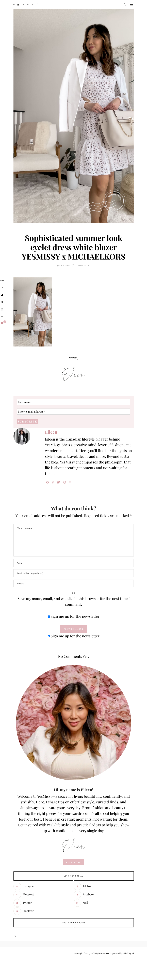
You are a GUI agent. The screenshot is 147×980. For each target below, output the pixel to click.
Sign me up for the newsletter (74, 616)
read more (73, 862)
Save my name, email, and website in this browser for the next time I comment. (74, 601)
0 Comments (82, 265)
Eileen (51, 432)
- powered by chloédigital (122, 953)
